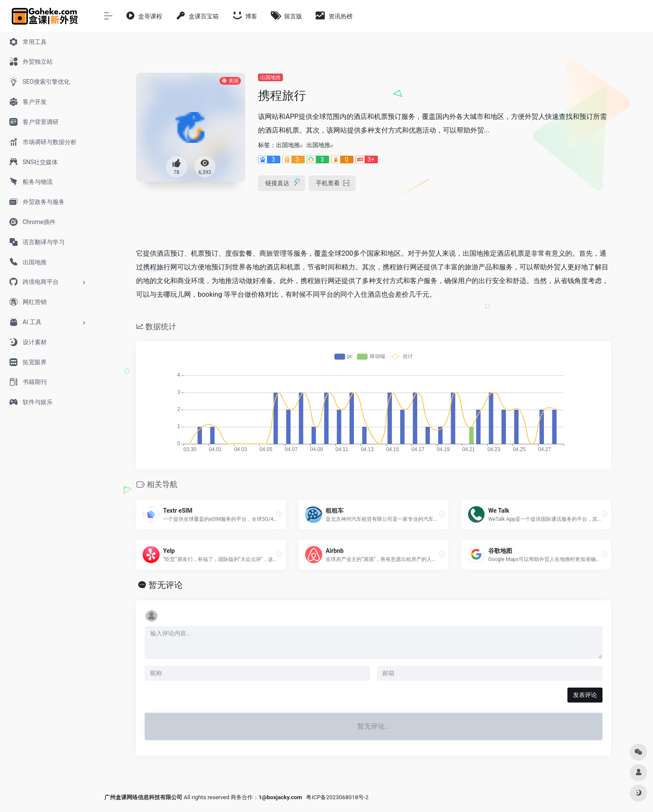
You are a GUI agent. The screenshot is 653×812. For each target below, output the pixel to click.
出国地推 (270, 77)
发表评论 (585, 695)
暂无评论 (166, 585)
